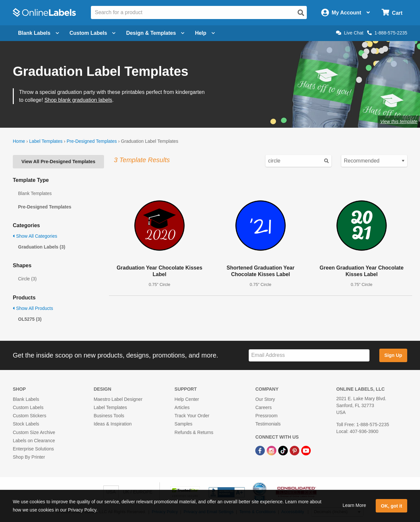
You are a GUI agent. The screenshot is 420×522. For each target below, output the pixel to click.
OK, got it (392, 506)
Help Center (187, 399)
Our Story (265, 399)
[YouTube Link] (306, 450)
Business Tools (109, 416)
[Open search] (301, 13)
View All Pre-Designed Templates (58, 162)
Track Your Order (192, 416)
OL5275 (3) (30, 319)
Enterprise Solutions (33, 449)
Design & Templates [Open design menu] (155, 33)
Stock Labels (26, 424)
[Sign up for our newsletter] (309, 355)
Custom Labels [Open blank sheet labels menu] (93, 33)
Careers (263, 407)
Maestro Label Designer (118, 399)
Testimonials (268, 424)
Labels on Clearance (34, 441)
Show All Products (33, 308)
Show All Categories (35, 236)
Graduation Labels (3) (42, 247)
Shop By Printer (29, 457)
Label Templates (46, 141)
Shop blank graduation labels (78, 100)
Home (19, 141)
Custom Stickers (30, 416)
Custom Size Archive (34, 432)
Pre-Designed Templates (92, 141)
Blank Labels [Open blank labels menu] (39, 33)
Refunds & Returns (194, 432)
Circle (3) (27, 279)
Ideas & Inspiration (113, 424)
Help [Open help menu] (205, 33)
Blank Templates (35, 193)
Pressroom (266, 416)
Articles (182, 407)
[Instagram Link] (272, 450)
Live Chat (350, 33)
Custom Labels (28, 407)
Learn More (354, 505)
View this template (399, 121)
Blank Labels (26, 399)
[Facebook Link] (261, 450)
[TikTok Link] (284, 450)
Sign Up (393, 355)
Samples (183, 424)
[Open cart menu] (392, 13)
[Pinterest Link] (295, 450)
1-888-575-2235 (387, 33)
